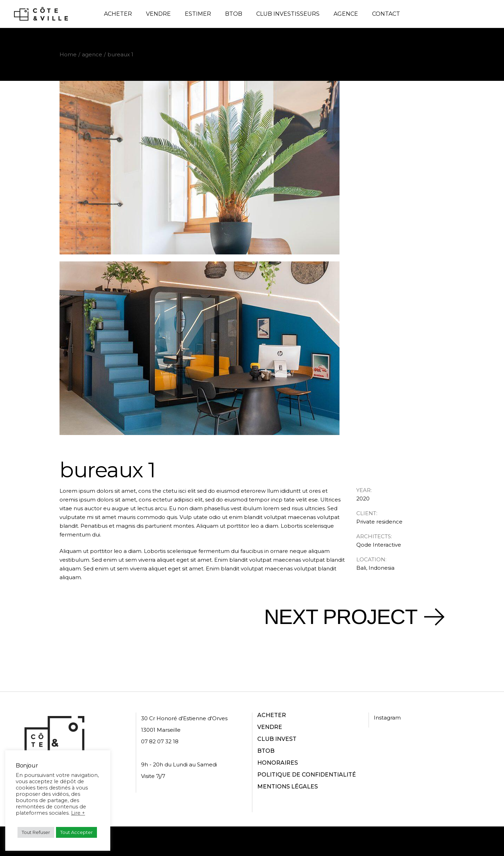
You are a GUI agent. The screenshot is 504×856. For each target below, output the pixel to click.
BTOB (266, 751)
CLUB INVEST (277, 739)
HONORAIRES (278, 763)
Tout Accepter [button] (76, 832)
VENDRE (270, 727)
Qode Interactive (379, 545)
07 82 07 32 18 (160, 741)
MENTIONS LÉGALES (288, 787)
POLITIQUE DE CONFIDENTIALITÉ (307, 775)
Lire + (78, 813)
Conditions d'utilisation (340, 841)
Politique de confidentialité (267, 841)
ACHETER (272, 715)
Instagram (387, 718)
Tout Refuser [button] (36, 832)
